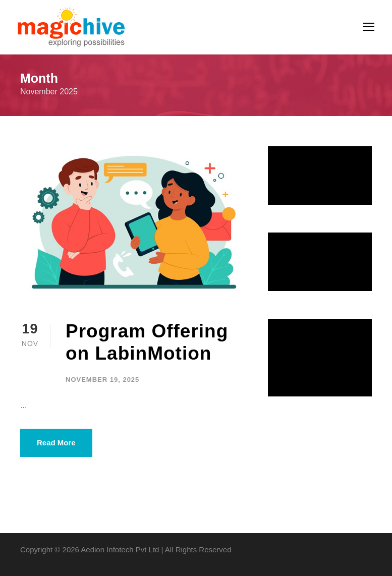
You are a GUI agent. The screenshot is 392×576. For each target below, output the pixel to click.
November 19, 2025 (102, 380)
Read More (56, 443)
